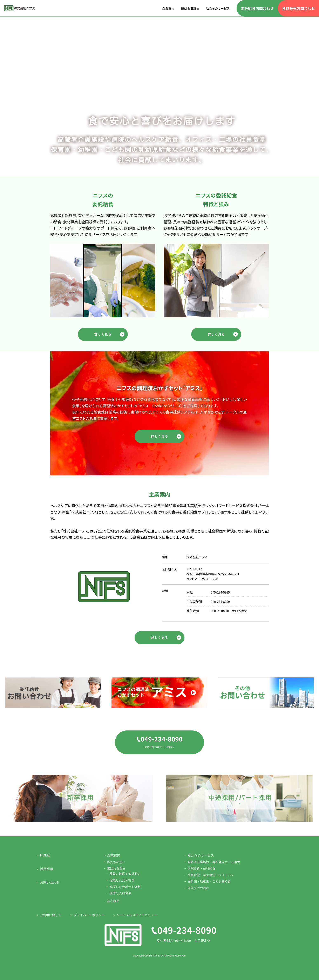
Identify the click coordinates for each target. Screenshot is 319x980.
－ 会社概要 (111, 901)
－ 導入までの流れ (196, 888)
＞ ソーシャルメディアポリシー (135, 915)
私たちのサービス (218, 8)
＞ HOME (43, 855)
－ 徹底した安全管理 (120, 880)
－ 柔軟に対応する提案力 (123, 874)
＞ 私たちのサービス (199, 855)
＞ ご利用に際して (49, 915)
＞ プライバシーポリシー (87, 915)
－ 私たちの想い (114, 862)
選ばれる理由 (190, 8)
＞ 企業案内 (112, 855)
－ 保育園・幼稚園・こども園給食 (207, 881)
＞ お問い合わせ (48, 882)
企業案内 (168, 8)
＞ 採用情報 (45, 869)
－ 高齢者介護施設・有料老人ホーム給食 (212, 862)
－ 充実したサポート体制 (123, 887)
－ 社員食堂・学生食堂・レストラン (209, 875)
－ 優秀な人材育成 (118, 893)
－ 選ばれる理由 (114, 868)
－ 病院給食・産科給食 (199, 868)
